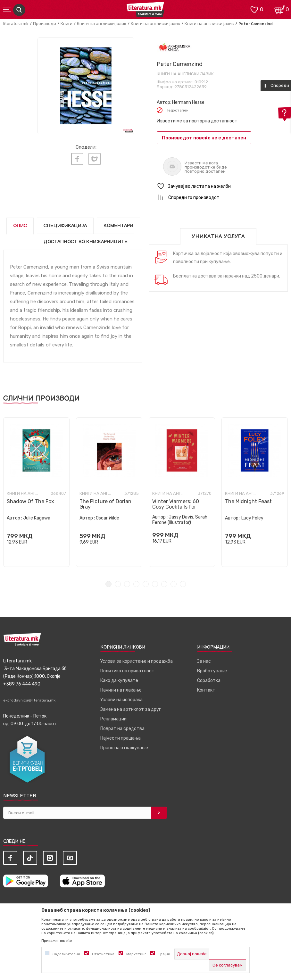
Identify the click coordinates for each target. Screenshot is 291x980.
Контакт (206, 690)
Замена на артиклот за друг (131, 709)
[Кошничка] (280, 9)
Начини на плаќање (121, 690)
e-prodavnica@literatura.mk (29, 700)
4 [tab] (136, 584)
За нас (204, 661)
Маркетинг (136, 954)
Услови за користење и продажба (137, 661)
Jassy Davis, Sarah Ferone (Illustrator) (180, 520)
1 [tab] (108, 584)
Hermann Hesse (188, 102)
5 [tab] (146, 584)
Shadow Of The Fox (30, 501)
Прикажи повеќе (57, 941)
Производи (45, 24)
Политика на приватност (127, 671)
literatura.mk (16, 24)
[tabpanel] (36, 492)
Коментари (118, 226)
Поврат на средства (122, 729)
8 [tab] (174, 584)
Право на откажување (124, 748)
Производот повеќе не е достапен (204, 138)
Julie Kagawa (37, 518)
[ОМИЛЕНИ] (254, 9)
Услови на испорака (121, 700)
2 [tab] (118, 584)
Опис (20, 226)
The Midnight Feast (248, 501)
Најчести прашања (121, 738)
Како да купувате (119, 681)
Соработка (209, 681)
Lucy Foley (252, 518)
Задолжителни (66, 954)
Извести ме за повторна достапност (197, 121)
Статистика (103, 954)
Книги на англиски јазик (102, 24)
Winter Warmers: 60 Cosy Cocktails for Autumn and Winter (176, 507)
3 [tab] (127, 584)
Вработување (212, 671)
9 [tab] (183, 584)
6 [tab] (155, 584)
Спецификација (65, 226)
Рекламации (113, 719)
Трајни (164, 954)
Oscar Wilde (108, 518)
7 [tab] (164, 584)
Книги (67, 24)
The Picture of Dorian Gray (105, 504)
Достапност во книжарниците (86, 242)
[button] (222, 186)
